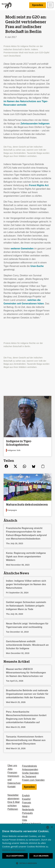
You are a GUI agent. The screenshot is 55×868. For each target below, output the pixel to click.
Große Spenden (30, 773)
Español (26, 799)
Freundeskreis (29, 766)
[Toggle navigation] (50, 5)
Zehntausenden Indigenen (35, 124)
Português (27, 813)
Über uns (12, 765)
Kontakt (11, 787)
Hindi (25, 817)
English (26, 795)
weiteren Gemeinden (22, 249)
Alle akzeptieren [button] (15, 856)
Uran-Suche (37, 266)
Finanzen (12, 773)
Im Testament (29, 776)
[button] (27, 863)
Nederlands (28, 810)
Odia (24, 820)
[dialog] (27, 846)
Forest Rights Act (39, 185)
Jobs (10, 769)
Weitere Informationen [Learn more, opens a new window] (14, 850)
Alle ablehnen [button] (41, 856)
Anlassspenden (30, 769)
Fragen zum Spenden (33, 780)
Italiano (26, 806)
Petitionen (13, 809)
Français (26, 803)
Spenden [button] (38, 5)
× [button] (52, 827)
